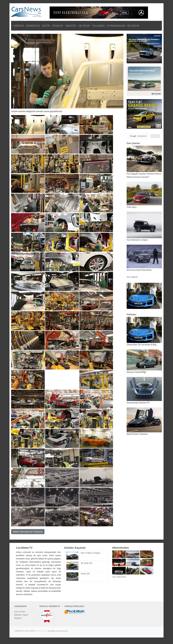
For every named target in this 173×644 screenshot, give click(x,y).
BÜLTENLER (133, 26)
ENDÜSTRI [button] (71, 26)
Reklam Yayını (21, 615)
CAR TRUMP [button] (84, 26)
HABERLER (19, 26)
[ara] (138, 136)
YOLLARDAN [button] (98, 26)
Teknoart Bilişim (42, 631)
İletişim (18, 618)
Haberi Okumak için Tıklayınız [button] (28, 532)
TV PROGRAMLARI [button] (116, 26)
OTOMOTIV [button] (58, 26)
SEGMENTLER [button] (33, 26)
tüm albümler (119, 577)
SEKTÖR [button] (46, 26)
